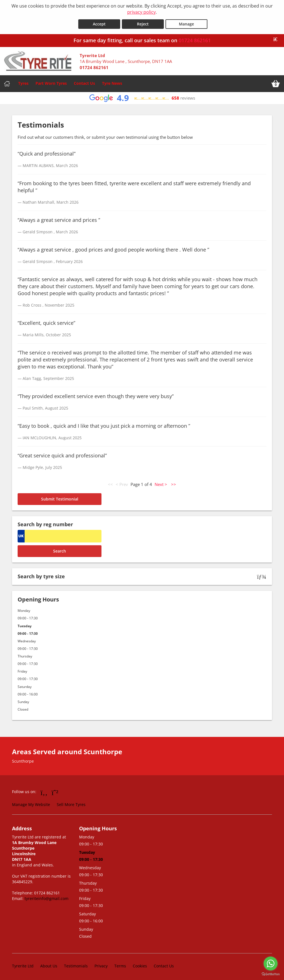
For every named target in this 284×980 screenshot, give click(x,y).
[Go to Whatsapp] (55, 791)
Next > (161, 483)
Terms (120, 964)
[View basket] (276, 83)
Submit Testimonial (60, 498)
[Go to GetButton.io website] (271, 974)
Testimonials (76, 964)
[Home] (7, 83)
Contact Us (84, 82)
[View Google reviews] (142, 97)
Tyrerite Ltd (23, 964)
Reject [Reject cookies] (143, 23)
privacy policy (141, 12)
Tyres (23, 82)
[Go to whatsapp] (271, 963)
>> (174, 483)
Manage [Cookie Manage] (186, 23)
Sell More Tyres (71, 803)
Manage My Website (31, 803)
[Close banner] (277, 38)
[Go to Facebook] (44, 791)
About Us (49, 964)
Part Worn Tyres (51, 82)
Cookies (140, 964)
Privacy (101, 964)
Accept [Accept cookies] (99, 23)
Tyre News (112, 82)
